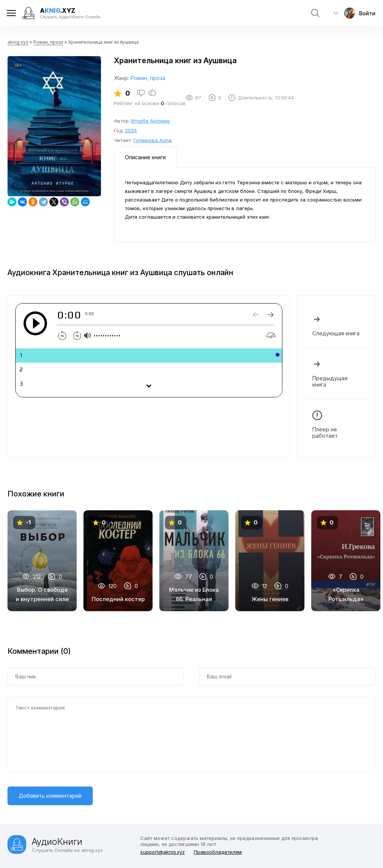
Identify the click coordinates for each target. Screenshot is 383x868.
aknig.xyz (18, 42)
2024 (131, 130)
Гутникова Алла (153, 140)
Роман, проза (48, 42)
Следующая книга (336, 325)
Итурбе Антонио (151, 121)
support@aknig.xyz (163, 852)
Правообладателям (218, 852)
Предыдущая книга (336, 373)
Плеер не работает (336, 425)
